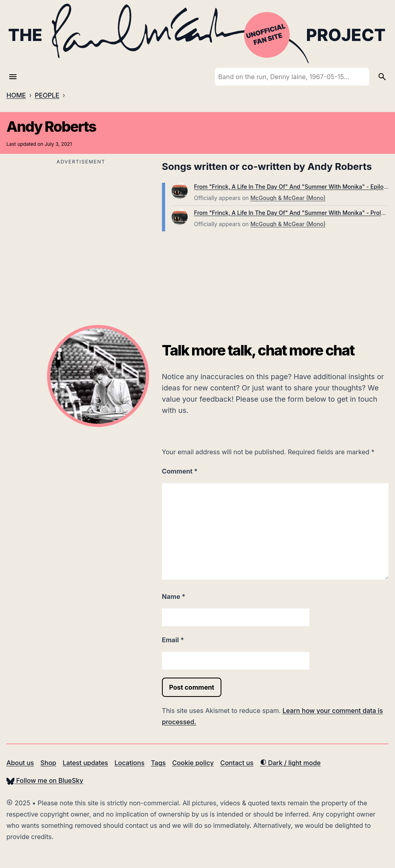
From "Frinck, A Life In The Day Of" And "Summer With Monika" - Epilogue (294, 187)
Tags (159, 763)
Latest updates (85, 763)
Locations (130, 763)
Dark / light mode (290, 763)
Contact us (237, 763)
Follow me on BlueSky (45, 780)
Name (174, 596)
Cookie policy (193, 763)
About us (20, 763)
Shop (48, 763)
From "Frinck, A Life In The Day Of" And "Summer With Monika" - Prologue (294, 213)
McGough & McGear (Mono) (288, 198)
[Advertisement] (81, 223)
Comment (180, 471)
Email (173, 640)
